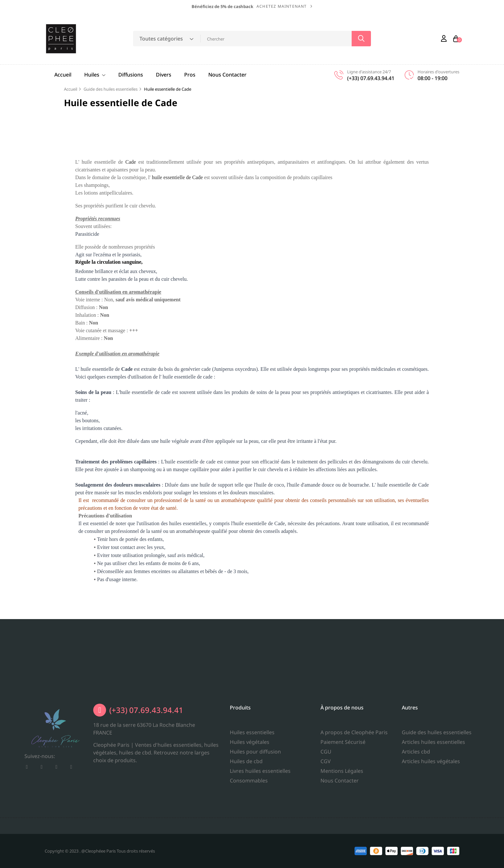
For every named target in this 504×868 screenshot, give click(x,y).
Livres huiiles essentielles (260, 813)
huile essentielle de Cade (177, 177)
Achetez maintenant (282, 6)
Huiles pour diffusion (255, 793)
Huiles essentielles (252, 774)
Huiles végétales (250, 784)
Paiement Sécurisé (343, 795)
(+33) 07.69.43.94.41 (146, 745)
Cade (131, 162)
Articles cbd (416, 817)
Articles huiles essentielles (433, 808)
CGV (326, 815)
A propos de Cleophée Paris (354, 786)
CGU (326, 805)
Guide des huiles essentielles (437, 798)
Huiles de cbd (246, 803)
